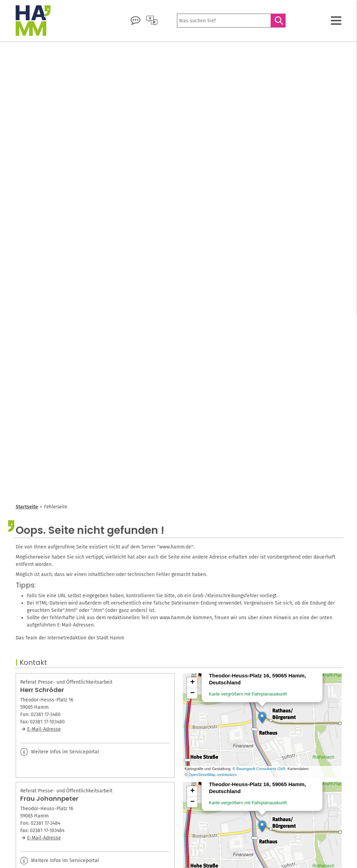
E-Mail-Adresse (44, 729)
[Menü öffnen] (336, 21)
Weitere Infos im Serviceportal (60, 752)
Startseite (27, 507)
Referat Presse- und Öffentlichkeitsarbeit (66, 682)
